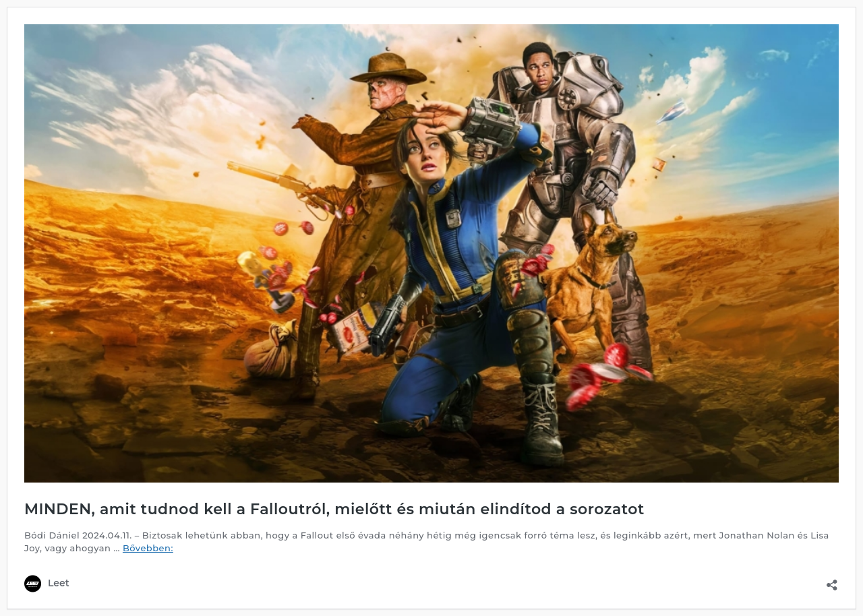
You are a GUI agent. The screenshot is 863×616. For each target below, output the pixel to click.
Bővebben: (148, 548)
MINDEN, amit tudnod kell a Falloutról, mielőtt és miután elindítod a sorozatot (334, 509)
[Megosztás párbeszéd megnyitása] (832, 581)
